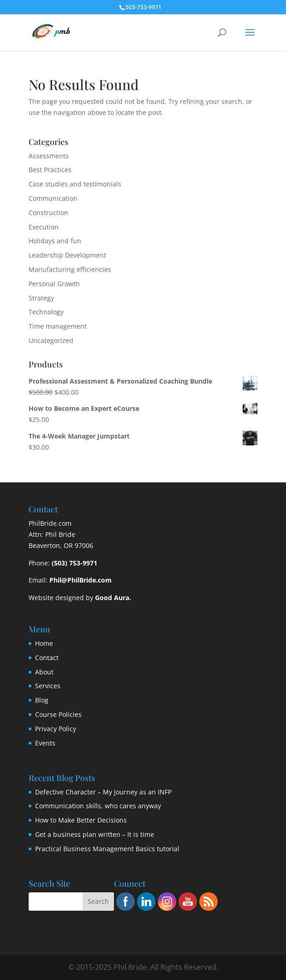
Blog (42, 700)
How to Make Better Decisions (81, 820)
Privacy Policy (56, 729)
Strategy (41, 298)
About (44, 672)
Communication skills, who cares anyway (98, 806)
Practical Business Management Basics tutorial (107, 849)
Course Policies (58, 714)
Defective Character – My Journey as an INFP (103, 792)
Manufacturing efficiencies (70, 269)
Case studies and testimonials (75, 184)
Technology (46, 312)
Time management (58, 326)
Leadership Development (67, 255)
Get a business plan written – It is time (95, 834)
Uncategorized (51, 340)
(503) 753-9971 (74, 563)
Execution (44, 227)
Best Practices (50, 170)
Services (48, 686)
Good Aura (112, 598)
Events (45, 743)
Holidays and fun (55, 241)
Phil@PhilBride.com (80, 580)
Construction (48, 213)
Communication (53, 198)
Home (44, 643)
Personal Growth (54, 284)
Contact (47, 658)
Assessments (49, 156)
